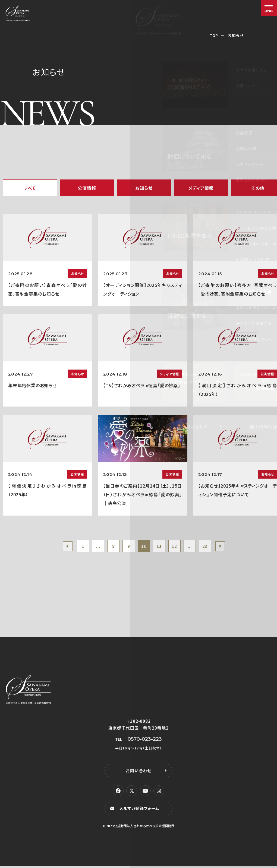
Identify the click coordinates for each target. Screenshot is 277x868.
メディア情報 (201, 188)
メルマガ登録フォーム (140, 810)
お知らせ (144, 188)
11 (160, 547)
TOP (214, 35)
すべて (30, 188)
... (94, 547)
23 (210, 547)
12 (177, 547)
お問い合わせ (138, 772)
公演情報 (87, 188)
